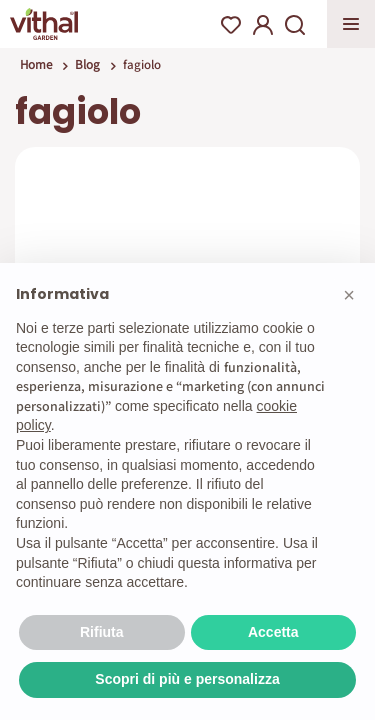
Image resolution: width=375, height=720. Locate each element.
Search (295, 25)
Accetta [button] (273, 632)
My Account (263, 25)
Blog (87, 64)
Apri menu (351, 24)
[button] (349, 295)
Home (36, 64)
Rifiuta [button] (102, 632)
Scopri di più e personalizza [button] (187, 679)
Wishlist (231, 25)
